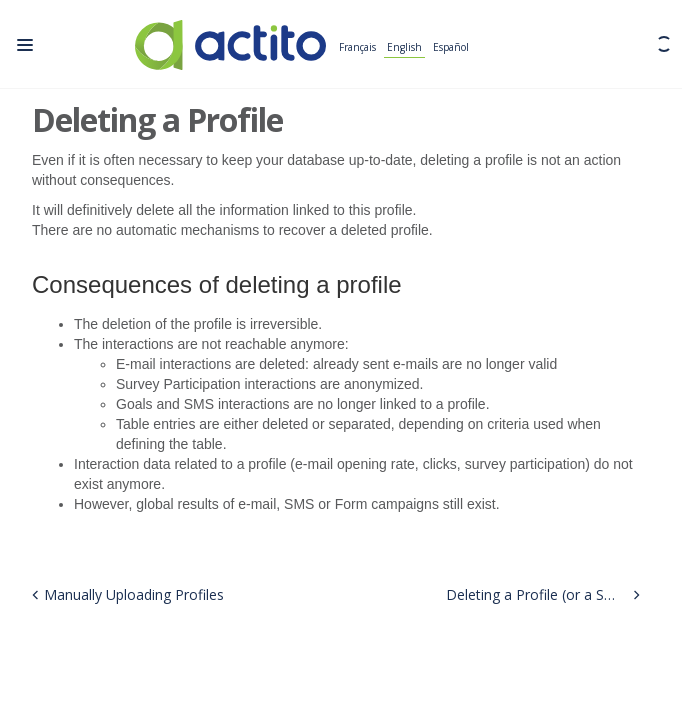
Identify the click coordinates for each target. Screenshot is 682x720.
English (404, 48)
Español (451, 48)
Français (357, 48)
